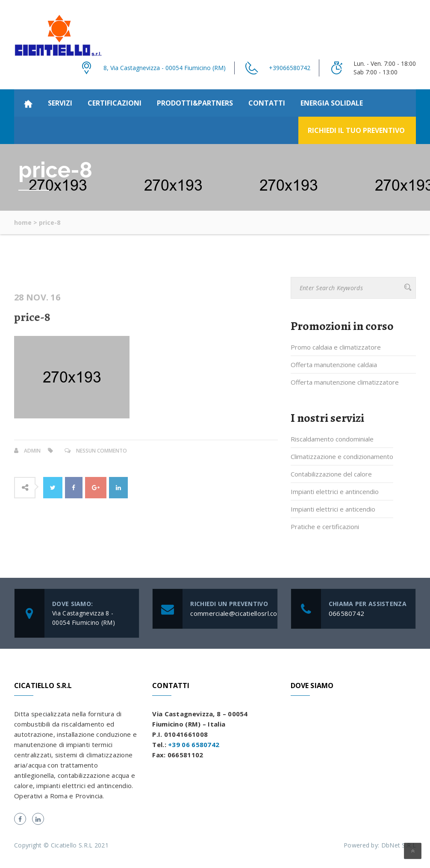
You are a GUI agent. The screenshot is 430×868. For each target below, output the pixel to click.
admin (32, 451)
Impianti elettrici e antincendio (335, 491)
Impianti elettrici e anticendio (333, 509)
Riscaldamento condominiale (332, 439)
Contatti (267, 103)
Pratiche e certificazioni (325, 527)
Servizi (60, 103)
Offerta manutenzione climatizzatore (345, 382)
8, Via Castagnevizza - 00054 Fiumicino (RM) (165, 68)
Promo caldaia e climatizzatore (336, 347)
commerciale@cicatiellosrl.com (237, 613)
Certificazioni (115, 103)
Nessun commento (102, 451)
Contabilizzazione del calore (331, 474)
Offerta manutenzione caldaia (334, 365)
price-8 (32, 317)
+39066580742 (290, 68)
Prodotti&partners (195, 103)
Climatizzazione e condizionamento (342, 456)
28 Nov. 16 (37, 297)
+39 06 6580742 (194, 744)
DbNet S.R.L (399, 845)
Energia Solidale (332, 103)
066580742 (347, 613)
